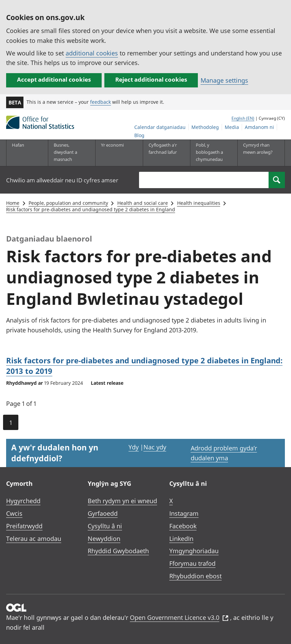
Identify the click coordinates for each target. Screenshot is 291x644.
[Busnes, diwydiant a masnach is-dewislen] (70, 153)
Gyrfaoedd (103, 513)
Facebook (183, 526)
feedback (100, 102)
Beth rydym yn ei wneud (122, 501)
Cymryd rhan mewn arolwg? (258, 148)
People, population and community (68, 203)
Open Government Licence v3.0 (179, 617)
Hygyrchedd (23, 501)
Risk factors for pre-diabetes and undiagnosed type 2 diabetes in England (91, 209)
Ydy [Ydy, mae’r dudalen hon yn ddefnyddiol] (134, 447)
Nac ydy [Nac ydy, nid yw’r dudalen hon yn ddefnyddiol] (155, 447)
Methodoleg (205, 127)
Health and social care (143, 203)
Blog (139, 135)
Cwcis (14, 513)
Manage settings (224, 80)
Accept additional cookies (54, 79)
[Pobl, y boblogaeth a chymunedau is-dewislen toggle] (212, 153)
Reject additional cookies (151, 79)
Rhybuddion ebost (195, 576)
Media (232, 127)
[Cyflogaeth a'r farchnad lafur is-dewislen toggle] (165, 153)
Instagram (184, 513)
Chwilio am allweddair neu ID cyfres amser (62, 180)
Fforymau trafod (192, 563)
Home (13, 203)
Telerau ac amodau (34, 539)
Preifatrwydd (24, 526)
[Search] (277, 180)
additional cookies (92, 53)
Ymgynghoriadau (194, 551)
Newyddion (104, 539)
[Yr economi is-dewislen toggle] (117, 153)
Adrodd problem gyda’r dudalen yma (224, 453)
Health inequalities (199, 203)
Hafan (18, 145)
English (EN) (243, 118)
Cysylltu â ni (105, 526)
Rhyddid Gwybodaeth (118, 551)
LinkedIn (181, 539)
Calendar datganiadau (160, 127)
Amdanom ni (259, 127)
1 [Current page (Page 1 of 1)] (11, 423)
